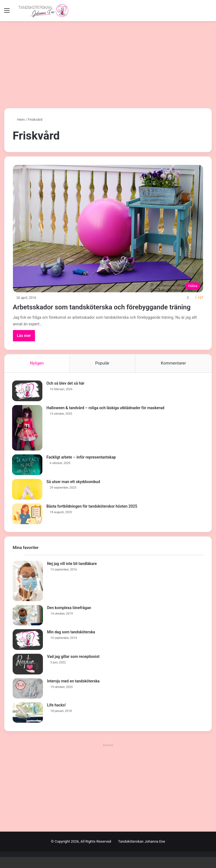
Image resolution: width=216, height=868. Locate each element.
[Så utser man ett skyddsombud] (28, 500)
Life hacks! (56, 716)
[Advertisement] (108, 63)
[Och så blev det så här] (28, 401)
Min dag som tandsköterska (71, 643)
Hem (19, 120)
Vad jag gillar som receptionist (73, 668)
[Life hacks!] (28, 724)
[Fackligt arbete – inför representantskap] (28, 475)
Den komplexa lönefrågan (69, 619)
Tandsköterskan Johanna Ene (142, 852)
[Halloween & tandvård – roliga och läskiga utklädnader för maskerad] (28, 438)
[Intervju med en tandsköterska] (28, 700)
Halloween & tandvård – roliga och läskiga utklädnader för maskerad (106, 418)
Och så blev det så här (66, 394)
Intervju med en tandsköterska (73, 692)
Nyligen (37, 373)
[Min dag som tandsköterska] (28, 651)
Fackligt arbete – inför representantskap (82, 468)
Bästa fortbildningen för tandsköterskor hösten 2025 (92, 517)
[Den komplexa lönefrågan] (28, 626)
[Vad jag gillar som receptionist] (28, 675)
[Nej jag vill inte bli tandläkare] (28, 592)
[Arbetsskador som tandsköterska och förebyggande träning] (108, 229)
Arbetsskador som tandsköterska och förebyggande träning (82, 311)
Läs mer (24, 345)
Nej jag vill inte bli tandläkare (72, 575)
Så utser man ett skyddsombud (74, 492)
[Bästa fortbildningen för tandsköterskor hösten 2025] (28, 524)
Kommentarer (173, 373)
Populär (102, 373)
